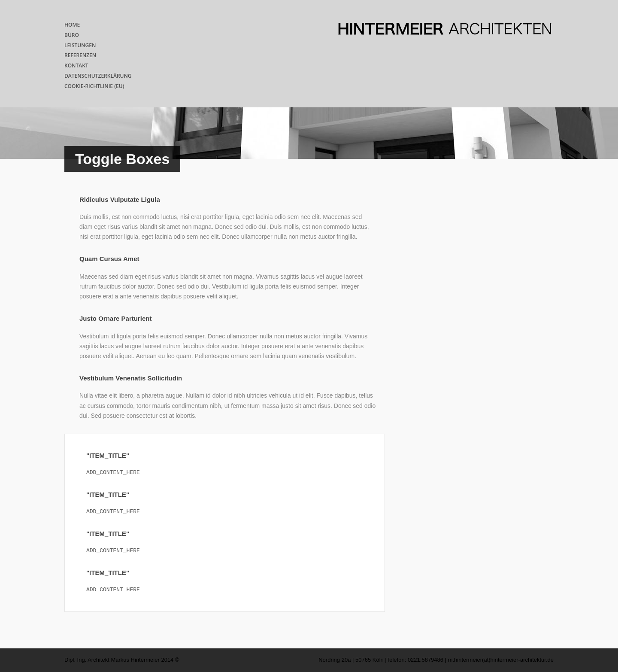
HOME (72, 25)
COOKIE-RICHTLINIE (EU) (94, 86)
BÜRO (72, 35)
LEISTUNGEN (80, 45)
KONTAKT (76, 65)
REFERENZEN (80, 55)
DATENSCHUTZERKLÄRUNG (98, 76)
